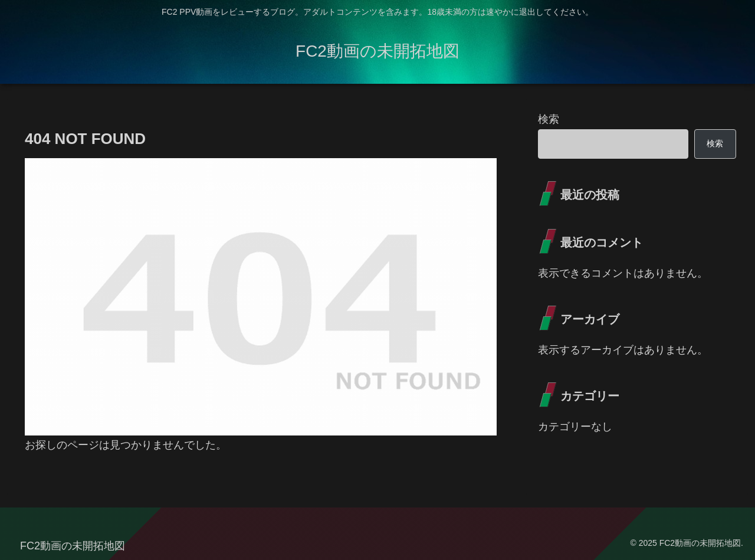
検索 (549, 119)
